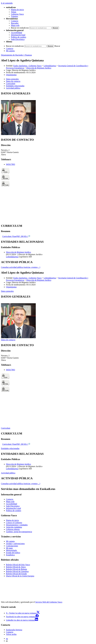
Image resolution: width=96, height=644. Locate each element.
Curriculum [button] (11, 84)
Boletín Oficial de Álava (16, 567)
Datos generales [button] (12, 79)
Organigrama (11, 75)
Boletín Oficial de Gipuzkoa (17, 571)
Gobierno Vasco (17, 14)
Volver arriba (11, 634)
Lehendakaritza (50, 66)
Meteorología (11, 550)
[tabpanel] (48, 114)
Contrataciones (12, 546)
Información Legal (13, 508)
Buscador (15, 23)
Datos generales (7, 291)
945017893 (10, 164)
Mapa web (15, 25)
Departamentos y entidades (17, 525)
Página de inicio (17, 10)
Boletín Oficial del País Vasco (18, 565)
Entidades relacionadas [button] (15, 86)
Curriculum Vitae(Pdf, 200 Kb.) (16, 236)
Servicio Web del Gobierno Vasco (49, 602)
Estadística (10, 555)
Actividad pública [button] (13, 88)
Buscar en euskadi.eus (20, 28)
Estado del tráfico (13, 553)
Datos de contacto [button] (13, 81)
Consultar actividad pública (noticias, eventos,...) (21, 267)
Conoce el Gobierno (14, 523)
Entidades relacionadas (10, 448)
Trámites (14, 16)
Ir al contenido (7, 3)
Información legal (18, 35)
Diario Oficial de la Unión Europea (20, 576)
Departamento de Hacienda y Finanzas (16, 55)
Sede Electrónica (18, 39)
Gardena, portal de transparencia (19, 532)
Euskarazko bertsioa (14, 630)
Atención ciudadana (14, 527)
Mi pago (9, 548)
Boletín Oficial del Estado (16, 574)
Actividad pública (8, 473)
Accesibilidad (16, 33)
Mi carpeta (10, 51)
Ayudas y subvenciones (15, 544)
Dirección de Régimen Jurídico (39, 68)
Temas (14, 12)
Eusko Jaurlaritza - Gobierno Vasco (27, 66)
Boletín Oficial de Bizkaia (16, 569)
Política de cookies (19, 37)
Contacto (15, 21)
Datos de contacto (8, 340)
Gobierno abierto (13, 529)
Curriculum (6, 428)
